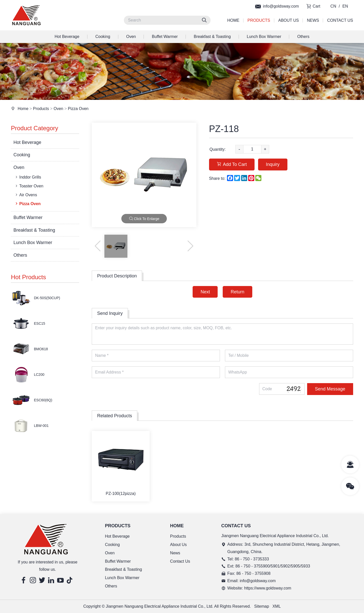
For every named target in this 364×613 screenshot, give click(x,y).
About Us (289, 20)
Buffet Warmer (165, 37)
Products (259, 20)
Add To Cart (232, 164)
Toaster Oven (29, 186)
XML (277, 606)
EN (345, 6)
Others (303, 37)
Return (237, 292)
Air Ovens (26, 195)
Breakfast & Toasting (212, 37)
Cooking (103, 37)
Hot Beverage (67, 37)
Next (205, 292)
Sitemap (262, 606)
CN (333, 6)
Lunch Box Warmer (264, 37)
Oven (131, 37)
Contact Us (340, 20)
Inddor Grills (28, 177)
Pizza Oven (78, 109)
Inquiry (273, 164)
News (313, 20)
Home (233, 20)
